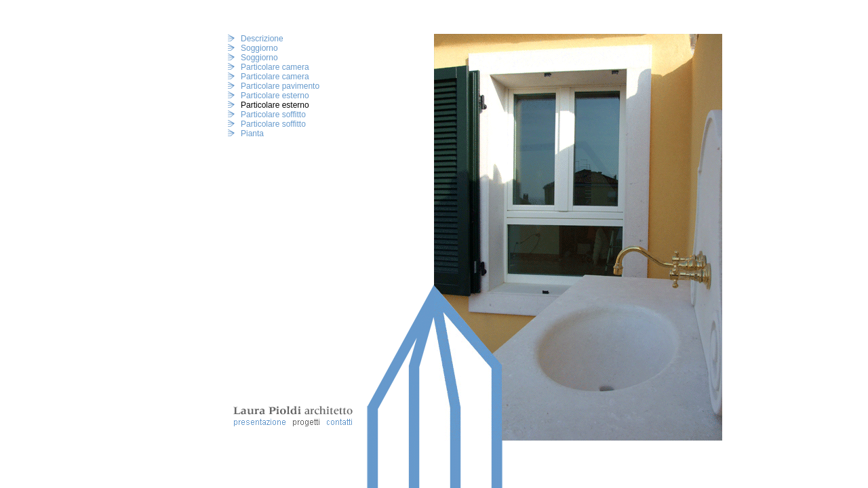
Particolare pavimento (280, 86)
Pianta (252, 134)
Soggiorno (259, 48)
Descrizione (262, 39)
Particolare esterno (275, 96)
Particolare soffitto (273, 115)
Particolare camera (275, 67)
